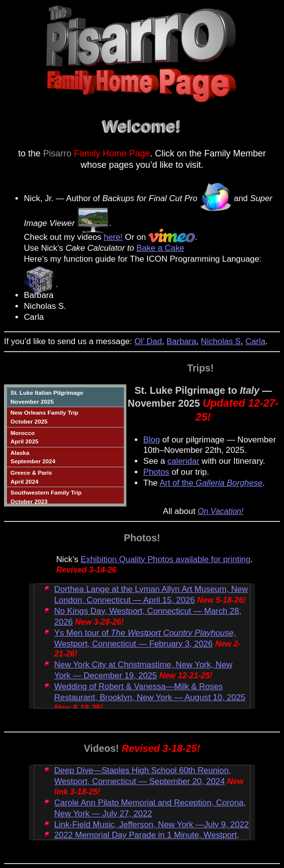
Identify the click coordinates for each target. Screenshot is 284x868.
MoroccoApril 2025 (24, 437)
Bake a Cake (160, 248)
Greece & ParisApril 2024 (31, 477)
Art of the (211, 483)
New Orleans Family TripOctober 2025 (44, 417)
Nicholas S (221, 341)
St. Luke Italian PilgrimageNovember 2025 (47, 397)
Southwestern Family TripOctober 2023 (46, 497)
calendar (184, 461)
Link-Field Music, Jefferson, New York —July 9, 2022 (151, 825)
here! (113, 237)
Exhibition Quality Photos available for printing (165, 559)
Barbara (182, 341)
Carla (255, 341)
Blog (152, 440)
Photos (156, 472)
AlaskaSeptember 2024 (33, 457)
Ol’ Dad (148, 341)
